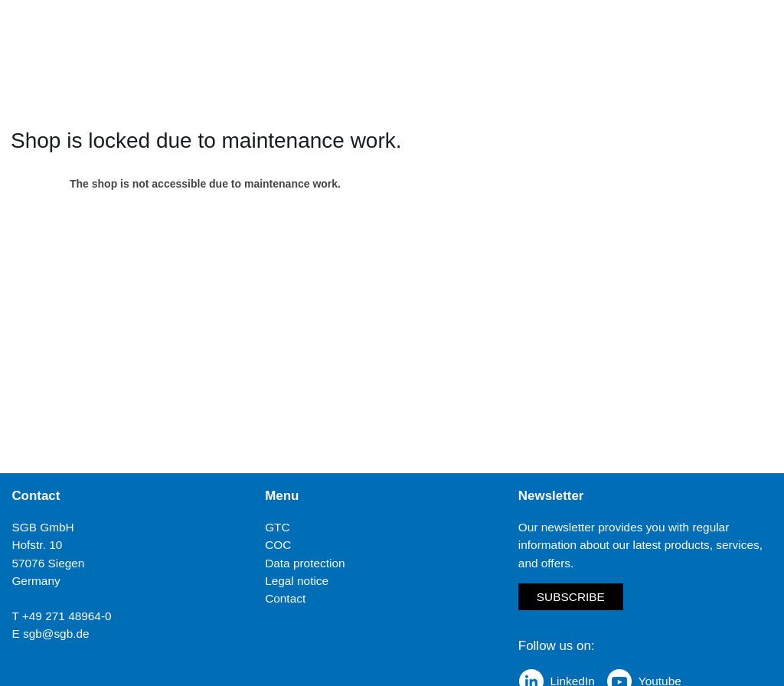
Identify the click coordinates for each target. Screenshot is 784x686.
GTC (278, 527)
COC (278, 545)
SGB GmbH (42, 527)
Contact (285, 598)
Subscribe (571, 597)
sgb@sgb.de (56, 634)
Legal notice (297, 581)
